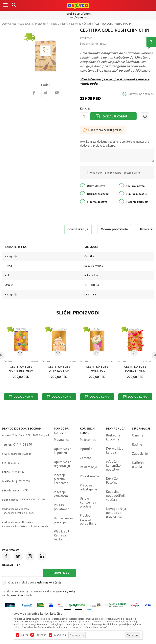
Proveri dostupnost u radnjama (105, 229)
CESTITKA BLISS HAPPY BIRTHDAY (21, 369)
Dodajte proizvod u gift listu (103, 130)
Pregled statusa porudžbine (88, 519)
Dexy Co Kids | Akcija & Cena (17, 24)
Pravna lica (62, 440)
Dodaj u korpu (115, 116)
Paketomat (88, 440)
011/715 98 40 (78, 17)
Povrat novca (89, 476)
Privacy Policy (68, 592)
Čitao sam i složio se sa (35, 582)
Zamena (86, 458)
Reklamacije (88, 467)
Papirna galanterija (71, 24)
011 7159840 (23, 444)
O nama (138, 435)
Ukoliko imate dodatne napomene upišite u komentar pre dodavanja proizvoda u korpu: (115, 144)
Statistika (41, 635)
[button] (145, 116)
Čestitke (88, 24)
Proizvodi (41, 24)
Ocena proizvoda (55, 229)
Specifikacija (19, 229)
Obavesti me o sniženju (141, 94)
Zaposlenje (140, 454)
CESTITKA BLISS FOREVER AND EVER (135, 371)
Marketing (60, 635)
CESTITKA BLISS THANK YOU (97, 369)
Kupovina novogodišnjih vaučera (116, 496)
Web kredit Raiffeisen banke (62, 535)
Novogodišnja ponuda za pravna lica (116, 513)
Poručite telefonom (78, 14)
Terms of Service (16, 595)
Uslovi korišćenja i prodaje (88, 502)
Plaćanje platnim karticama (61, 479)
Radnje (137, 444)
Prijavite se (59, 573)
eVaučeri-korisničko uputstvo (113, 465)
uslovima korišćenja (49, 582)
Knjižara (53, 24)
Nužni (25, 635)
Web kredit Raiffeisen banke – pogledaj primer (116, 173)
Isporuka (86, 449)
